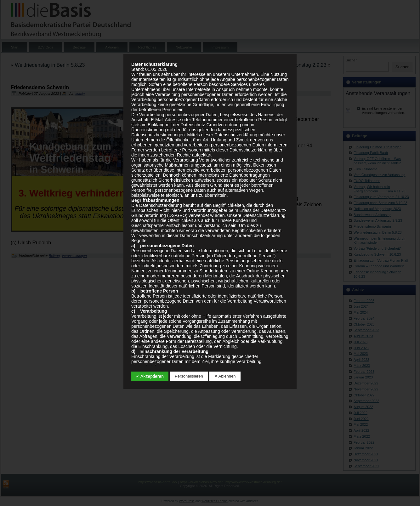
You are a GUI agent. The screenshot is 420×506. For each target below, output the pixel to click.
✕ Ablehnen (225, 376)
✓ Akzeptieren (150, 376)
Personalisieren (189, 376)
